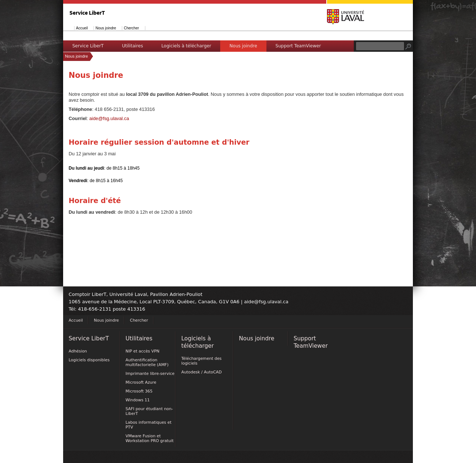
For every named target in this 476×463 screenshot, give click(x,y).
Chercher (131, 28)
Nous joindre (106, 28)
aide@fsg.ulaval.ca (109, 118)
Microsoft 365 (139, 391)
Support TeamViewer (298, 46)
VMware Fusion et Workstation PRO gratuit (150, 438)
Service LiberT (88, 46)
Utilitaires (132, 46)
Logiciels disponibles (89, 360)
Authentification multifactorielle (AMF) (147, 362)
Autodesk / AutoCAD (201, 372)
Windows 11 (138, 400)
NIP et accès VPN (142, 351)
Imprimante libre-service (150, 374)
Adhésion (78, 351)
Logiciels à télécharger (186, 46)
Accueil (82, 28)
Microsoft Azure (141, 382)
